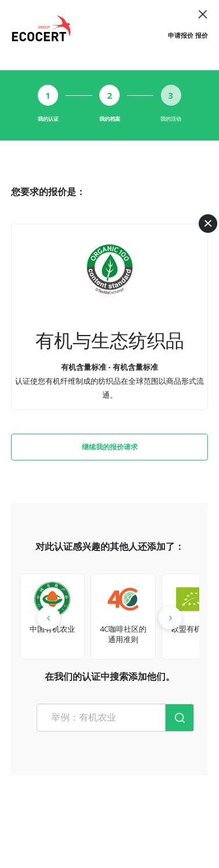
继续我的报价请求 (110, 447)
